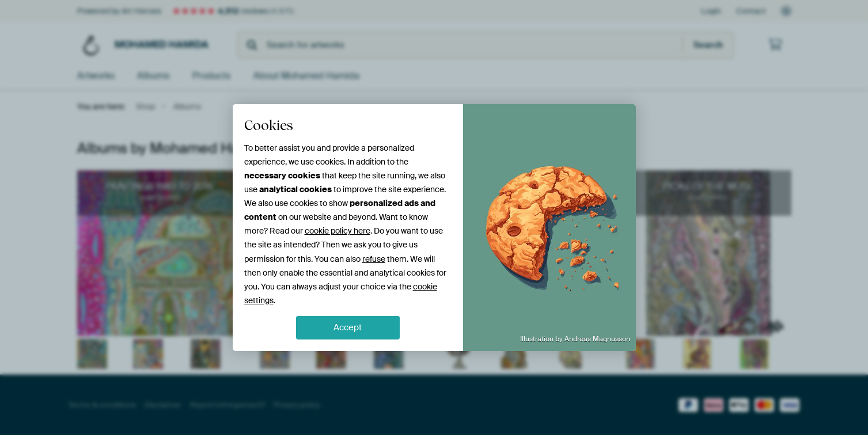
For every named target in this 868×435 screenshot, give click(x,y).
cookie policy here (338, 231)
